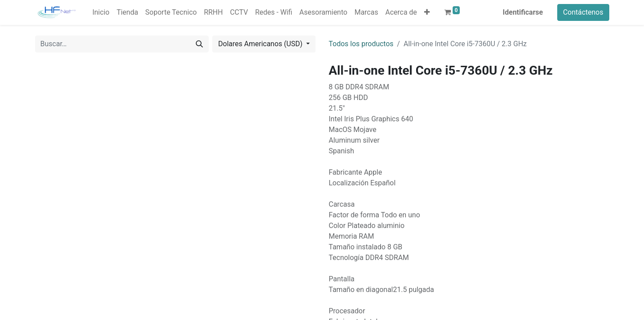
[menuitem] (101, 12)
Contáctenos (583, 12)
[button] (427, 12)
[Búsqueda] (199, 44)
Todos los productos (361, 44)
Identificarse (523, 12)
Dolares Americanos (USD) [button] (261, 44)
